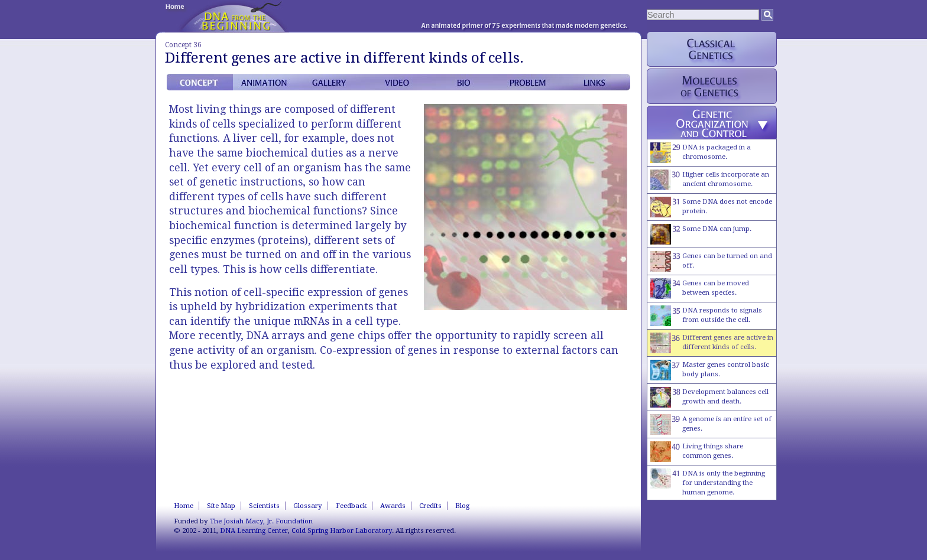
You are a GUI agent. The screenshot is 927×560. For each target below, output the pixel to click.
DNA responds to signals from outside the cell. (706, 316)
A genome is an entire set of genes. (711, 424)
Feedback (351, 506)
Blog (462, 506)
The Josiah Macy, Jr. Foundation (261, 521)
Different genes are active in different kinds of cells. (712, 343)
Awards (393, 506)
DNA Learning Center (254, 530)
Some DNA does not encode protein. (711, 207)
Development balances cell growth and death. (709, 397)
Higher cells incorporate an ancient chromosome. (710, 180)
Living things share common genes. (697, 452)
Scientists (264, 506)
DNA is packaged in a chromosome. (701, 153)
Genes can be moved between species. (700, 289)
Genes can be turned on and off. (711, 261)
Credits (430, 506)
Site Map (221, 506)
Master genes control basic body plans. (710, 370)
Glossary (308, 506)
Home (184, 506)
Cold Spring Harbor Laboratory (342, 530)
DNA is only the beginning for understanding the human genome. (708, 482)
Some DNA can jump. (701, 234)
